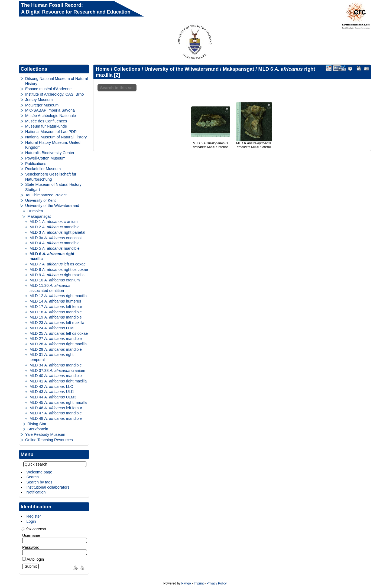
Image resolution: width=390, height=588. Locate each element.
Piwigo (186, 583)
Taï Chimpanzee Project (46, 195)
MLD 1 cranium (54, 222)
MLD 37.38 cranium (57, 371)
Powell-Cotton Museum (45, 158)
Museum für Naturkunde (46, 126)
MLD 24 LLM (51, 328)
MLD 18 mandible (56, 312)
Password (31, 547)
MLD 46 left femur (56, 408)
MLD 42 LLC (51, 386)
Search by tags (39, 482)
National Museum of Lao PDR (51, 132)
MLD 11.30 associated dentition (50, 288)
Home (103, 69)
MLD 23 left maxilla (57, 323)
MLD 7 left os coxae (58, 264)
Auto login (33, 559)
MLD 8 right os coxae (59, 269)
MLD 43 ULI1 (52, 392)
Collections (34, 69)
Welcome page (39, 472)
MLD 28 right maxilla (58, 344)
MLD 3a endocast (56, 238)
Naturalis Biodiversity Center (50, 153)
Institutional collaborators (48, 487)
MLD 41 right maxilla (58, 381)
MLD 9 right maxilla (57, 275)
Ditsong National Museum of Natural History (56, 81)
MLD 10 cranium (55, 280)
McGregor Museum (42, 105)
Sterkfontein (38, 429)
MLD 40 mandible (56, 376)
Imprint (199, 583)
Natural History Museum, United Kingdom (53, 145)
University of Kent (40, 200)
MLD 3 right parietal (57, 232)
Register (34, 516)
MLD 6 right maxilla (52, 256)
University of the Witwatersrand (52, 206)
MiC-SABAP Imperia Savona (50, 110)
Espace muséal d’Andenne (48, 89)
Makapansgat (39, 216)
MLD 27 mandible (56, 339)
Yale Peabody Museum (45, 434)
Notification (36, 492)
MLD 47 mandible (56, 413)
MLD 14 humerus (55, 301)
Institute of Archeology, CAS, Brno (55, 94)
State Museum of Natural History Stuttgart (53, 187)
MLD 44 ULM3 (53, 397)
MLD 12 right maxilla (58, 296)
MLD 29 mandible (56, 349)
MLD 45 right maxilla (58, 402)
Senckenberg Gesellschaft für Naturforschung (51, 177)
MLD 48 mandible (56, 418)
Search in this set (117, 88)
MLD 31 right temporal (51, 357)
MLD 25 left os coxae (59, 333)
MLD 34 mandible (56, 365)
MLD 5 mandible (55, 248)
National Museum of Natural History (56, 137)
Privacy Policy (216, 583)
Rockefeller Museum (43, 169)
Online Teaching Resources (49, 440)
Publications (36, 164)
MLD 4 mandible (55, 243)
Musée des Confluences (46, 121)
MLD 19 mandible (56, 317)
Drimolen (35, 211)
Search (32, 477)
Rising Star (37, 424)
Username (31, 535)
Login (31, 521)
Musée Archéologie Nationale (51, 116)
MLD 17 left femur (56, 307)
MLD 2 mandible (55, 227)
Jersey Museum (39, 100)
